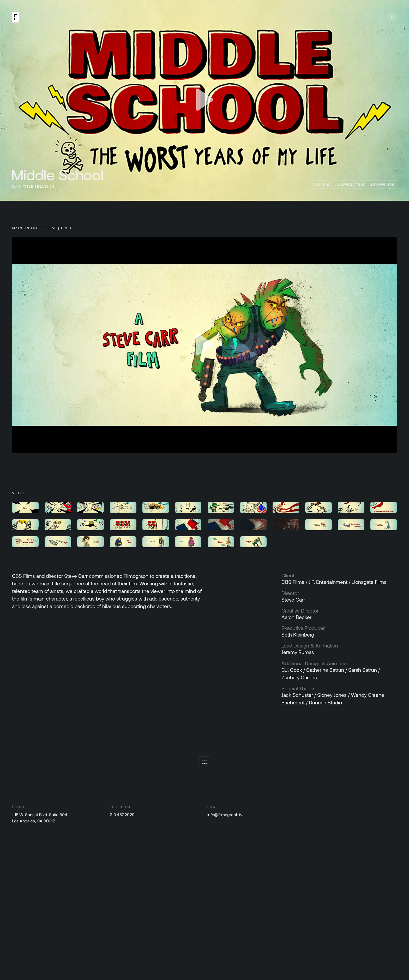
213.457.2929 (122, 815)
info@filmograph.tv (225, 815)
